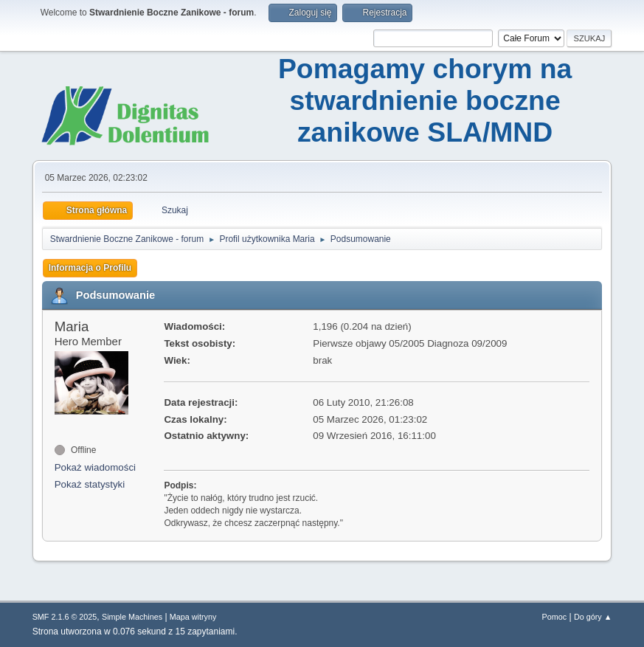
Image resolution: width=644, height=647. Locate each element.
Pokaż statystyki (90, 484)
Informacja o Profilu (90, 268)
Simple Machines (132, 617)
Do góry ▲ (593, 617)
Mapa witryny (193, 617)
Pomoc (555, 617)
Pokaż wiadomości (95, 467)
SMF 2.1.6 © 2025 (65, 617)
